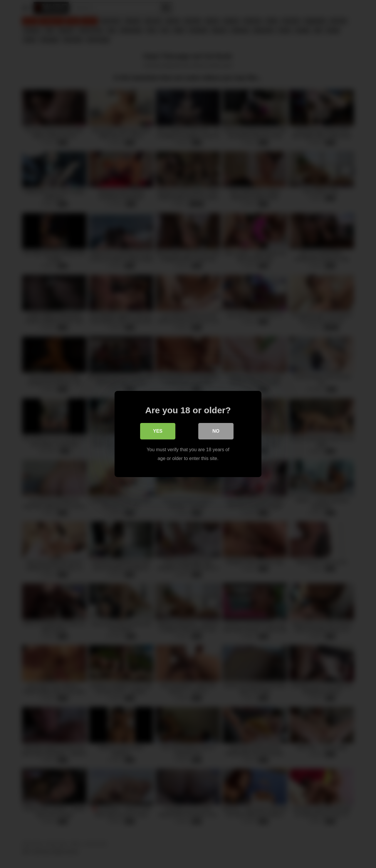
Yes (158, 431)
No (216, 431)
